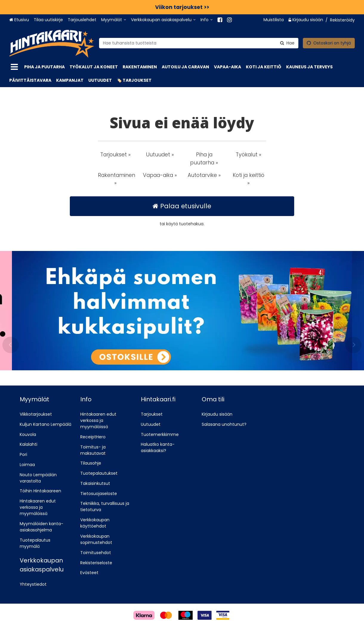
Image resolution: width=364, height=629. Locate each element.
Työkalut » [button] (249, 155)
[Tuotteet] (14, 67)
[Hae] (287, 43)
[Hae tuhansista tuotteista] (199, 43)
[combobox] (199, 43)
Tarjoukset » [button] (115, 155)
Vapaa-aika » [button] (160, 175)
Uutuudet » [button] (160, 155)
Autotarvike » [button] (204, 175)
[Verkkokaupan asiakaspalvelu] (163, 20)
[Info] (207, 20)
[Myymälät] (114, 20)
